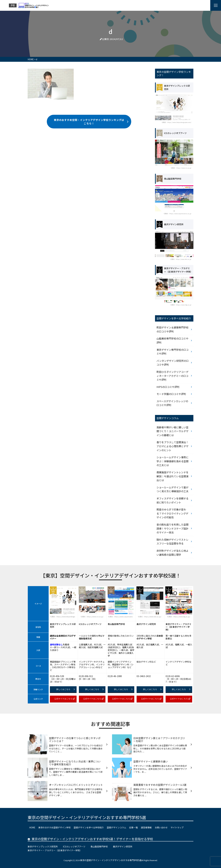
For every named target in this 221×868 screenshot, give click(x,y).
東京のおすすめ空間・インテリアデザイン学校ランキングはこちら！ (91, 122)
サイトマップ (177, 827)
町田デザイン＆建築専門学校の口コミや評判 (173, 329)
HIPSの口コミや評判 (168, 387)
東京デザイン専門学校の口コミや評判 (173, 352)
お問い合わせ (161, 827)
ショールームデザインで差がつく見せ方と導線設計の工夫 (173, 489)
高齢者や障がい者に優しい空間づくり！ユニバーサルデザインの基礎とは (173, 431)
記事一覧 (134, 827)
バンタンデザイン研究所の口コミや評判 (173, 363)
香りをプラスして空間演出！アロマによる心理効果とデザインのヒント (173, 446)
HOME (32, 827)
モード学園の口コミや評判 (171, 394)
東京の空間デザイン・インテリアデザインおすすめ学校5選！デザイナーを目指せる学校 (92, 839)
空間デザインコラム (116, 827)
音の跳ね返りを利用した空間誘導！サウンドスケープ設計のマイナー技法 (173, 528)
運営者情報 (146, 827)
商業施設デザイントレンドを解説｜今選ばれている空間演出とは (173, 476)
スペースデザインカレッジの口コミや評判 (172, 403)
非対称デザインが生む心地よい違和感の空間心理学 (173, 553)
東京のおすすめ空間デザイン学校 (54, 827)
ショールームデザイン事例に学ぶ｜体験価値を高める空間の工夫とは (173, 461)
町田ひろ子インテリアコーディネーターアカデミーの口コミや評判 (173, 376)
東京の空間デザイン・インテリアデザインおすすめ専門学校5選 (87, 817)
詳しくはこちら (66, 689)
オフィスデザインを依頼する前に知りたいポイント (173, 500)
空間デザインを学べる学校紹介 (89, 827)
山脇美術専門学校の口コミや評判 (173, 340)
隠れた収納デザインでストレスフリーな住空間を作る (173, 542)
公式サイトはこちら (65, 699)
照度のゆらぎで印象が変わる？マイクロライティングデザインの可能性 (172, 513)
